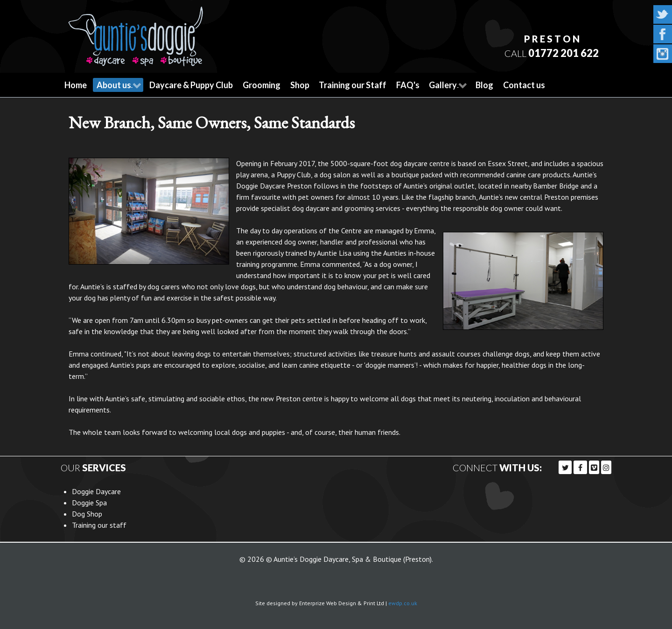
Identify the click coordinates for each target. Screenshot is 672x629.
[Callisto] (136, 33)
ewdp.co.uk (403, 602)
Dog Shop (87, 512)
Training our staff (99, 524)
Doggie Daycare (96, 490)
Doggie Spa (89, 501)
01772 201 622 (563, 53)
